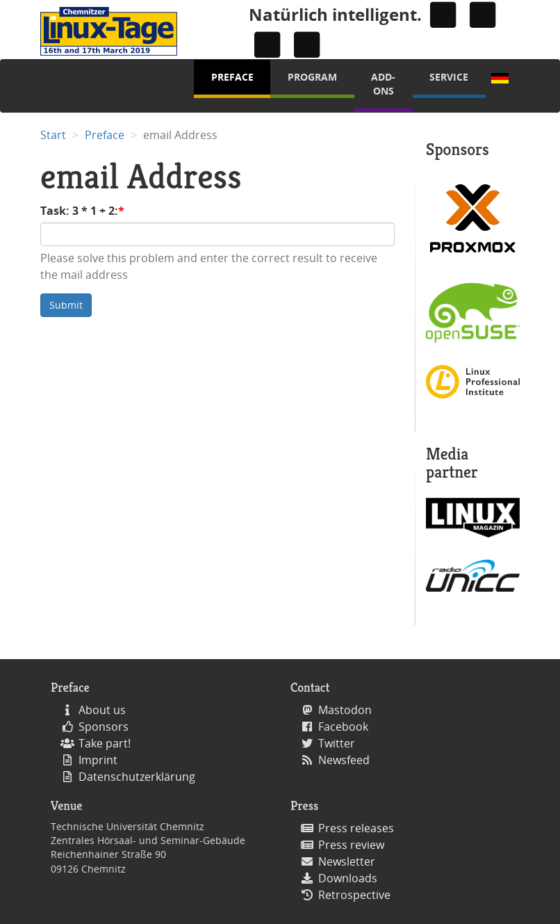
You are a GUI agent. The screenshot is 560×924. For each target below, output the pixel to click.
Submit (66, 305)
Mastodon (345, 710)
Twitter (337, 743)
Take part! (105, 743)
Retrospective (354, 895)
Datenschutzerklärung (137, 777)
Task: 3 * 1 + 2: (79, 211)
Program (312, 77)
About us (102, 710)
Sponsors (104, 727)
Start (53, 135)
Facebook (343, 727)
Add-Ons (383, 84)
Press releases (356, 828)
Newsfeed (344, 760)
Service (449, 77)
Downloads (348, 878)
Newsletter (347, 861)
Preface (232, 77)
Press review (351, 845)
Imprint (98, 760)
